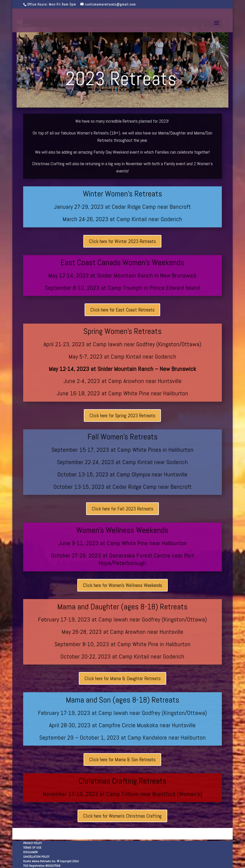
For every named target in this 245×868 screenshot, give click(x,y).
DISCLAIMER (30, 852)
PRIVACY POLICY (32, 843)
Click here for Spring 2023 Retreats (122, 415)
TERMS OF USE (32, 848)
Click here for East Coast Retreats (122, 310)
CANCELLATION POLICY (36, 857)
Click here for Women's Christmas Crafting (122, 816)
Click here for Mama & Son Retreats (122, 759)
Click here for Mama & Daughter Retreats (122, 678)
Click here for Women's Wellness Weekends (122, 585)
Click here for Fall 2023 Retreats (122, 509)
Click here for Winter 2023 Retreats (122, 241)
